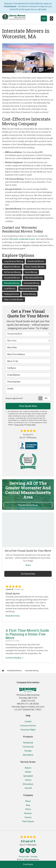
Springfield (28, 776)
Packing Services (11, 294)
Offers (28, 809)
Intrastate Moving (31, 283)
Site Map (34, 857)
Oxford (28, 780)
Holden (28, 772)
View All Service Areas (28, 505)
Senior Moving (29, 294)
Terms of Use (19, 425)
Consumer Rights (28, 730)
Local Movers (10, 289)
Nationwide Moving (28, 289)
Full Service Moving (12, 272)
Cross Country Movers (35, 267)
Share (28, 565)
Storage (28, 751)
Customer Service (28, 726)
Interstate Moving (12, 283)
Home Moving (31, 272)
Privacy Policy (31, 425)
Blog (28, 805)
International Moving (34, 278)
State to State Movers (14, 299)
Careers (28, 817)
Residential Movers (36, 261)
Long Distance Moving (13, 261)
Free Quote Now (28, 406)
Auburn (28, 768)
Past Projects (28, 821)
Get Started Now (28, 574)
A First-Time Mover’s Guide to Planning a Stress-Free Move (27, 634)
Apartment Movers (12, 267)
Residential (28, 743)
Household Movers (12, 278)
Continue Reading (15, 658)
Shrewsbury (28, 784)
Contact (28, 722)
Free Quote (28, 864)
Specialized (28, 755)
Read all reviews (13, 616)
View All (28, 788)
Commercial (28, 747)
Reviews (28, 813)
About (28, 801)
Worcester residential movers (22, 239)
